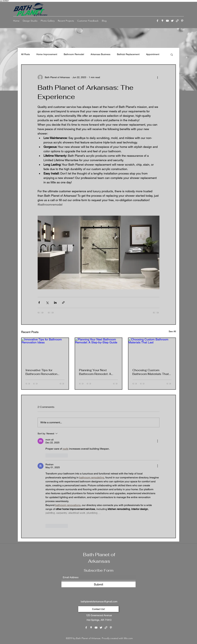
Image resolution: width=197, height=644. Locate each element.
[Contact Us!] (98, 609)
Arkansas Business (100, 54)
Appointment (153, 54)
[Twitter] (172, 21)
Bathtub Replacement (128, 54)
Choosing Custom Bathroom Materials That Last (151, 372)
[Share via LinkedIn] (55, 303)
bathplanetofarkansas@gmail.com (99, 601)
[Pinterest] (182, 21)
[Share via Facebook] (39, 303)
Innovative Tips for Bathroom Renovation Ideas (41, 372)
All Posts (25, 54)
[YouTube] (167, 21)
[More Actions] (157, 441)
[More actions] (157, 77)
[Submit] (98, 584)
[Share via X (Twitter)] (47, 303)
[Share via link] (63, 303)
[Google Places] (162, 21)
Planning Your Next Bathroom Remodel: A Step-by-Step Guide (95, 372)
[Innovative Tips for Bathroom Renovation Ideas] (45, 351)
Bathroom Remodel (74, 54)
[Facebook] (157, 21)
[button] (172, 54)
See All (172, 331)
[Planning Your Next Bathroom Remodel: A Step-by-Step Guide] (99, 351)
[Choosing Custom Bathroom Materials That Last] (152, 351)
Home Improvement (47, 54)
